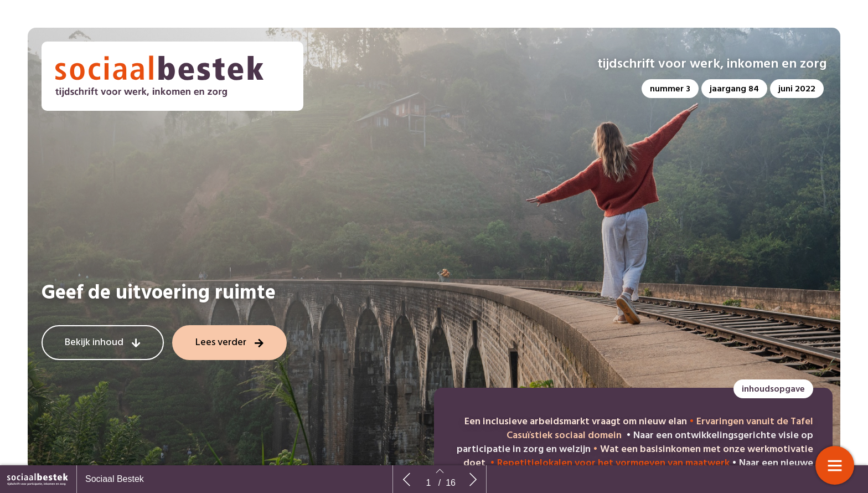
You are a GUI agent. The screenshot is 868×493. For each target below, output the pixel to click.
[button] (670, 89)
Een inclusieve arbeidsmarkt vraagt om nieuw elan (576, 422)
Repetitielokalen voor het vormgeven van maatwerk (613, 463)
